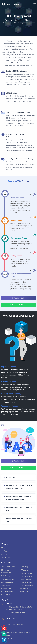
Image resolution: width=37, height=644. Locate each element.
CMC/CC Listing (26, 573)
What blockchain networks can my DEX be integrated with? (19, 498)
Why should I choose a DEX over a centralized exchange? (19, 487)
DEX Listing (5, 595)
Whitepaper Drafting (27, 591)
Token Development (8, 567)
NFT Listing (24, 570)
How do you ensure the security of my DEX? (19, 520)
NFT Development (8, 591)
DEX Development (8, 576)
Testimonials (6, 557)
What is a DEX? (11, 477)
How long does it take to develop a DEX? (19, 509)
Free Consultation (19, 298)
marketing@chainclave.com (16, 624)
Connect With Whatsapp (18, 305)
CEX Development (8, 579)
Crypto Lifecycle (26, 576)
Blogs (3, 548)
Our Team (5, 551)
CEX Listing (24, 567)
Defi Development (8, 582)
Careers (4, 554)
